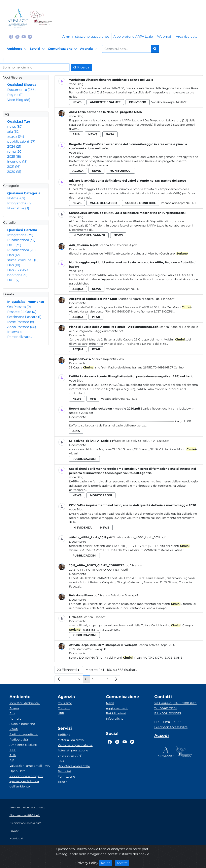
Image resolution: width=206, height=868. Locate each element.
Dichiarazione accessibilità (25, 823)
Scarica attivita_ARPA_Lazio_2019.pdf (139, 537)
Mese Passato (21, 322)
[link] (3, 60)
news (15, 127)
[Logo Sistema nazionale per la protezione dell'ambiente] (41, 18)
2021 (14, 167)
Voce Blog (19, 100)
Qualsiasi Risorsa (22, 85)
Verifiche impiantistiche (75, 745)
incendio (17, 162)
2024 (14, 146)
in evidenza (82, 528)
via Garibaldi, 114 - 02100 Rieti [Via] (175, 703)
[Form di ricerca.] (126, 49)
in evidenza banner (89, 235)
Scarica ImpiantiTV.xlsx (108, 359)
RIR (12, 760)
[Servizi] (38, 49)
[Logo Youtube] (24, 37)
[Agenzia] (89, 49)
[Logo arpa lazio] (18, 18)
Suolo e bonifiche (22, 724)
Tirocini (63, 782)
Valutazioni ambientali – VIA (30, 766)
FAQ (61, 761)
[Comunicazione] (63, 49)
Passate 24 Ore (22, 312)
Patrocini (64, 771)
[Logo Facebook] (11, 37)
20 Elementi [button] (70, 671)
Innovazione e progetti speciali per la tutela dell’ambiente (26, 781)
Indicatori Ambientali (25, 703)
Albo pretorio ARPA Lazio (133, 37)
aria (13, 132)
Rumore (15, 719)
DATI (14, 245)
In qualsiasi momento (26, 302)
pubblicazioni (21, 141)
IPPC (13, 750)
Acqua (14, 708)
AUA (13, 755)
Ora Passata (19, 307)
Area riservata (187, 37)
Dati (13, 255)
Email (167, 722)
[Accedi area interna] (162, 736)
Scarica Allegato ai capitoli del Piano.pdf (146, 299)
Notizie (16, 198)
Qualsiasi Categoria (24, 193)
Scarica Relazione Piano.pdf (119, 595)
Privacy (14, 831)
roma (15, 152)
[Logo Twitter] (17, 37)
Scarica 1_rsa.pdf (94, 617)
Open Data (17, 771)
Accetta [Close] (123, 863)
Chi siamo (65, 703)
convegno (138, 102)
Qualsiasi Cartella (22, 230)
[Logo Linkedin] (30, 37)
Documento (21, 90)
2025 (14, 157)
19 (109, 680)
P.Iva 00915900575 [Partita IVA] (168, 713)
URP (61, 713)
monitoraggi (121, 171)
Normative (18, 208)
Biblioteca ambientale (74, 766)
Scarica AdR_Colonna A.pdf (118, 245)
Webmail (164, 37)
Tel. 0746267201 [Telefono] (165, 708)
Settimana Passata (24, 317)
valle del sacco (103, 203)
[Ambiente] (17, 49)
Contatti (64, 708)
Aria (12, 713)
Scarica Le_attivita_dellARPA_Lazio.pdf (142, 441)
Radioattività (19, 740)
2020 (14, 172)
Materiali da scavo (71, 740)
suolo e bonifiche (141, 203)
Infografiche (20, 203)
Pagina (15, 95)
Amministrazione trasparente (86, 37)
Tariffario (64, 735)
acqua (16, 136)
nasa (110, 134)
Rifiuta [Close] (107, 863)
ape (93, 399)
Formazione (66, 777)
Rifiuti (14, 729)
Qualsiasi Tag (19, 122)
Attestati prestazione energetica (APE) (73, 753)
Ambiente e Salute (23, 745)
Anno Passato (22, 327)
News (110, 703)
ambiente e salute (105, 102)
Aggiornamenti (117, 708)
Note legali (16, 839)
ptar (96, 317)
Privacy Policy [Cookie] (88, 863)
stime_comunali (23, 260)
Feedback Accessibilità (171, 727)
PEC (157, 722)
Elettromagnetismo (24, 734)
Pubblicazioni (21, 240)
